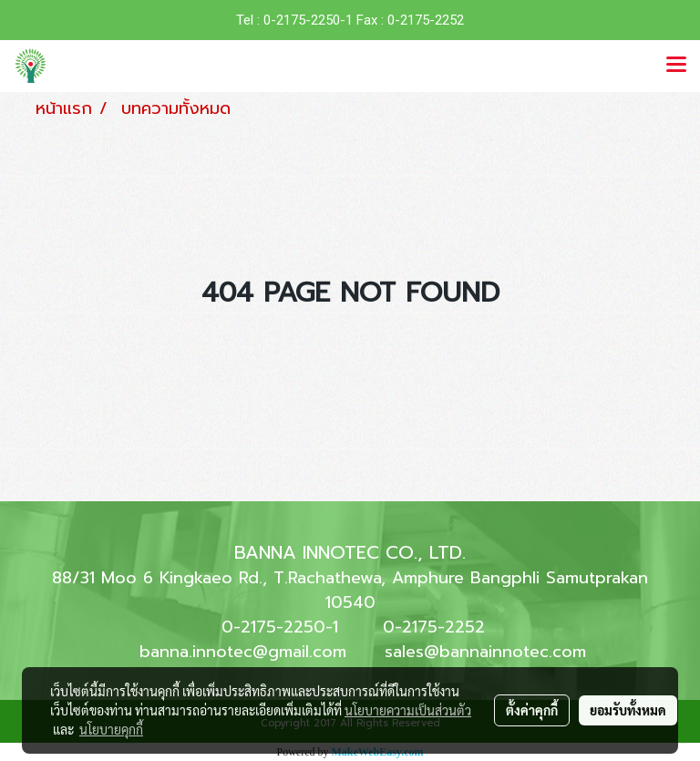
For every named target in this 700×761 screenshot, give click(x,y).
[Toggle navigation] (676, 66)
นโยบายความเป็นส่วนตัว (408, 710)
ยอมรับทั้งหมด (628, 710)
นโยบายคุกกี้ (111, 729)
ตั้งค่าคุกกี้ (532, 710)
